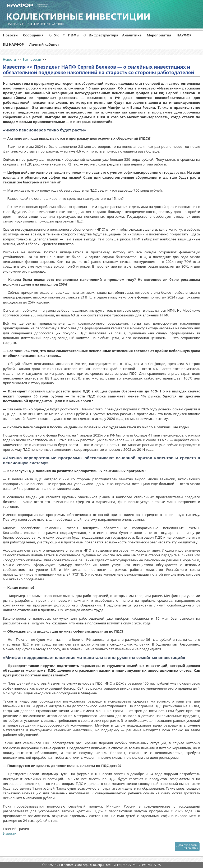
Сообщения (33, 35)
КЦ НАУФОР (13, 44)
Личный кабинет (44, 44)
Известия (11, 833)
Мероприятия (159, 35)
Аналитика (132, 35)
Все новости (32, 60)
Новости (10, 35)
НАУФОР (184, 35)
